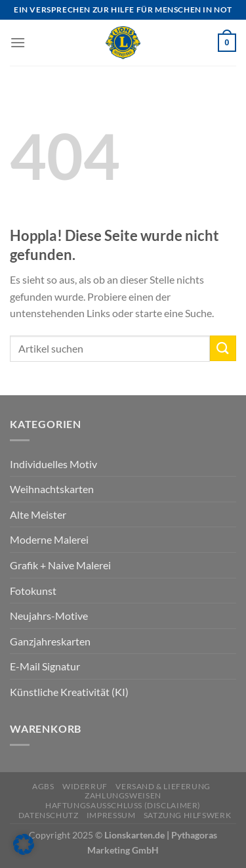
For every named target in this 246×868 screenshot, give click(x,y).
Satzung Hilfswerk (187, 815)
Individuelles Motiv (53, 464)
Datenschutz (49, 815)
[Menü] (18, 42)
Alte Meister (38, 514)
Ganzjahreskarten (50, 641)
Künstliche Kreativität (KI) (69, 692)
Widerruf (85, 786)
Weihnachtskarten (52, 489)
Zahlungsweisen (123, 795)
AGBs (43, 786)
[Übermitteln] (223, 348)
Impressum (111, 815)
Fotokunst (33, 591)
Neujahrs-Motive (49, 616)
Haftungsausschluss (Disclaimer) (123, 805)
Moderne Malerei (49, 539)
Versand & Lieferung (163, 786)
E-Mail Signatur (45, 666)
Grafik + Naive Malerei (60, 565)
